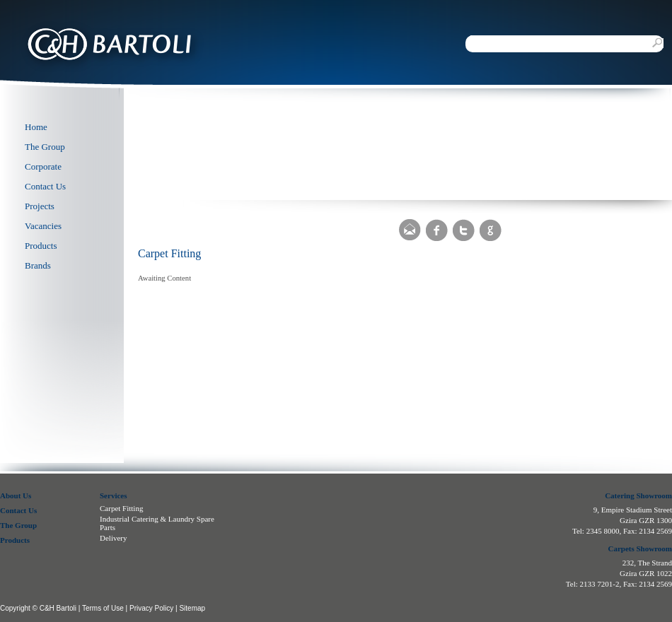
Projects (40, 206)
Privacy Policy (151, 608)
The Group (45, 147)
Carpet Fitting (121, 508)
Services (113, 495)
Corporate (43, 166)
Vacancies (43, 226)
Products (41, 246)
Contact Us (45, 186)
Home (36, 127)
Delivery (113, 538)
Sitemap (192, 608)
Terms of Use (103, 608)
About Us (16, 495)
